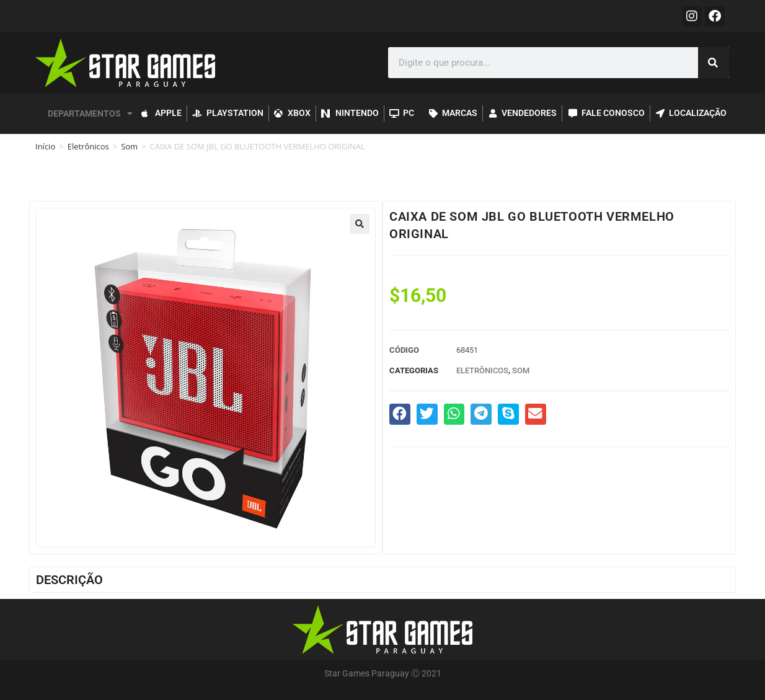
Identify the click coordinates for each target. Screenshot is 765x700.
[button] (360, 224)
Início (45, 146)
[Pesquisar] (714, 63)
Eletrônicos (88, 146)
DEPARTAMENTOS (90, 113)
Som (129, 146)
